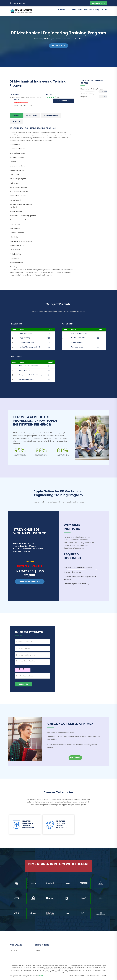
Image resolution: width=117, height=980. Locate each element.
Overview (16, 116)
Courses (62, 10)
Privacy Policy (93, 976)
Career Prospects (51, 116)
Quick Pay (72, 10)
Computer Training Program (94, 95)
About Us (14, 950)
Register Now (63, 101)
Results (39, 950)
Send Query (24, 684)
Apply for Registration (30, 581)
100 (49, 333)
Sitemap (105, 976)
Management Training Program (94, 89)
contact (105, 10)
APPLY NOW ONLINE (58, 46)
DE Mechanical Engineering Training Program (26, 97)
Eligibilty (16, 121)
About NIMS (83, 10)
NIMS (41, 976)
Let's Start (75, 758)
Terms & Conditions (76, 976)
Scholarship (94, 10)
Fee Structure (32, 116)
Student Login (99, 3)
